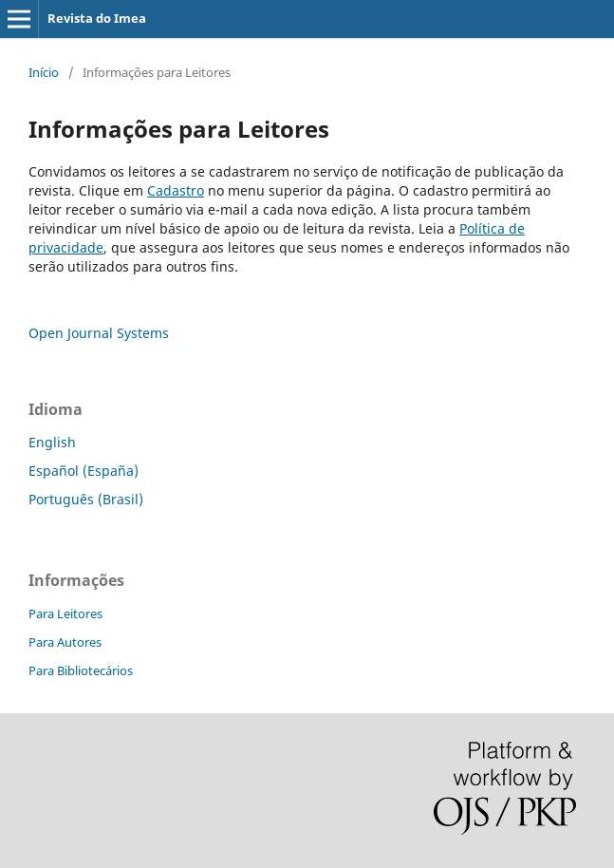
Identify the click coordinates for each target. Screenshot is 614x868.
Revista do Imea (97, 18)
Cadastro (176, 190)
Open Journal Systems (99, 333)
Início (44, 72)
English (52, 442)
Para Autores (65, 642)
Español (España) (84, 471)
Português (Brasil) (86, 499)
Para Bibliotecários (81, 670)
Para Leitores (65, 613)
